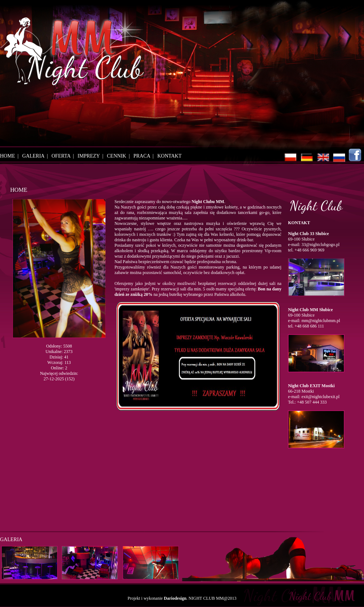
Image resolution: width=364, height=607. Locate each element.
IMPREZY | (92, 156)
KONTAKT (169, 156)
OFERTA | (64, 156)
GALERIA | (36, 156)
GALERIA (11, 539)
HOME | (11, 156)
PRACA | (145, 156)
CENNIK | (120, 156)
